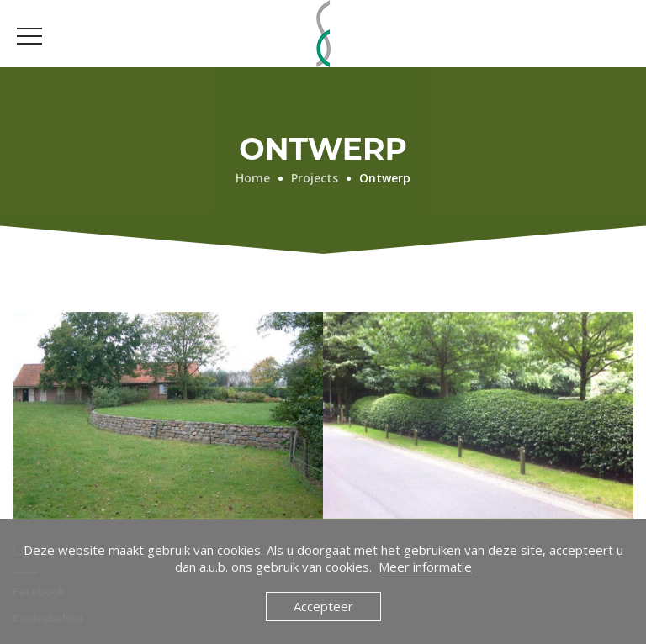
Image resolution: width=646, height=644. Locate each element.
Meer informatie (425, 567)
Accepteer (323, 606)
